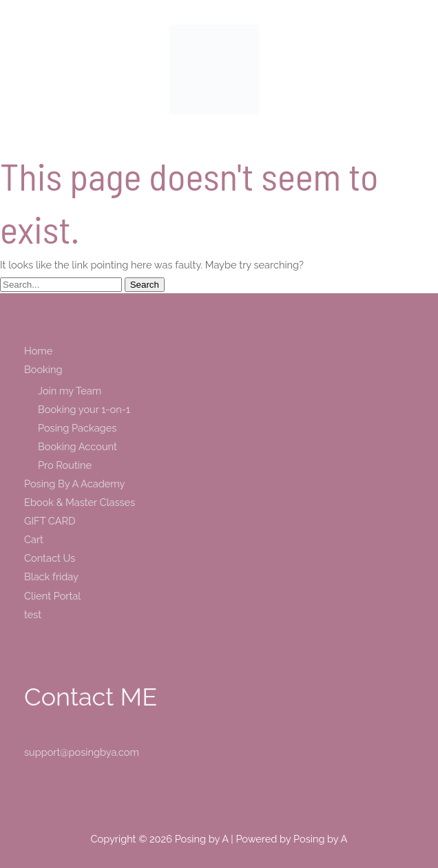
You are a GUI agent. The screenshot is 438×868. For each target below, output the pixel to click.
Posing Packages (77, 428)
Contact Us (50, 558)
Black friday (51, 576)
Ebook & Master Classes (80, 502)
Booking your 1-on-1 (84, 409)
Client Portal (52, 596)
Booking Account (77, 446)
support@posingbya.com (82, 752)
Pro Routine (65, 465)
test (33, 614)
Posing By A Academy (74, 484)
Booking (43, 369)
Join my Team (70, 391)
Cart (34, 539)
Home (38, 351)
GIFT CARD (50, 521)
